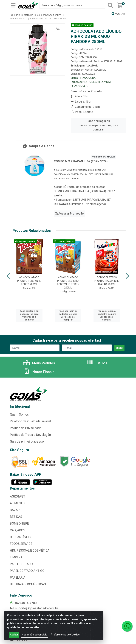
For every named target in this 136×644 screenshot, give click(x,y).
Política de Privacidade (26, 428)
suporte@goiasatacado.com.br (34, 608)
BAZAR (15, 510)
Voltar (118, 14)
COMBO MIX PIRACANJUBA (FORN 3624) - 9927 (84, 191)
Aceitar (14, 635)
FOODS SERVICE (21, 544)
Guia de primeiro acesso (27, 442)
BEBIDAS (16, 517)
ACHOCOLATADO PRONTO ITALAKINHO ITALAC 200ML (107, 281)
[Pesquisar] (110, 5)
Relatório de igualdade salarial (30, 421)
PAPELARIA (18, 578)
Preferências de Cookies (65, 635)
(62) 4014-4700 (23, 603)
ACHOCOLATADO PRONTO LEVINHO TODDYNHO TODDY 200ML (68, 283)
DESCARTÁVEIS (20, 537)
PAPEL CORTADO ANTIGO (27, 571)
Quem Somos (19, 415)
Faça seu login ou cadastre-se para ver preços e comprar (98, 125)
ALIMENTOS (18, 503)
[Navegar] (8, 276)
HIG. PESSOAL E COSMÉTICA (30, 551)
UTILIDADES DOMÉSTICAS (28, 584)
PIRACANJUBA (87, 78)
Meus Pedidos (39, 363)
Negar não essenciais (35, 635)
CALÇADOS (18, 530)
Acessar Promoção (69, 214)
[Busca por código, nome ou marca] (72, 5)
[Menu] (13, 5)
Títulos (97, 363)
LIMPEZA (16, 557)
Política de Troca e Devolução (30, 435)
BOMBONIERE (19, 523)
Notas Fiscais (39, 372)
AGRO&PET (18, 496)
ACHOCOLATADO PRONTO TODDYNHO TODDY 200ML (29, 281)
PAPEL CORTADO (21, 564)
